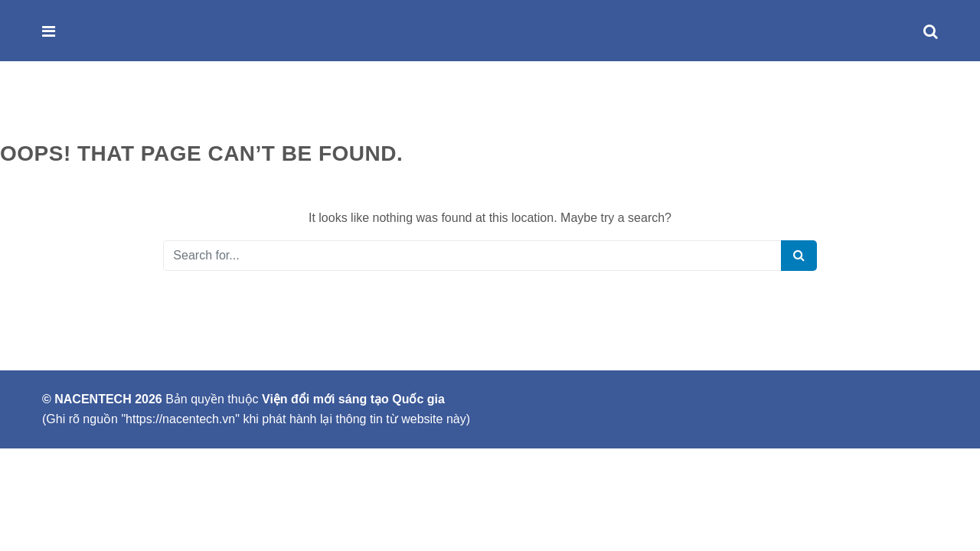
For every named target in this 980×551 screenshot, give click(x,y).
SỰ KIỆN (279, 107)
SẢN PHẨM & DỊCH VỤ (178, 107)
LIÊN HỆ (344, 107)
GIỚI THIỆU (70, 107)
